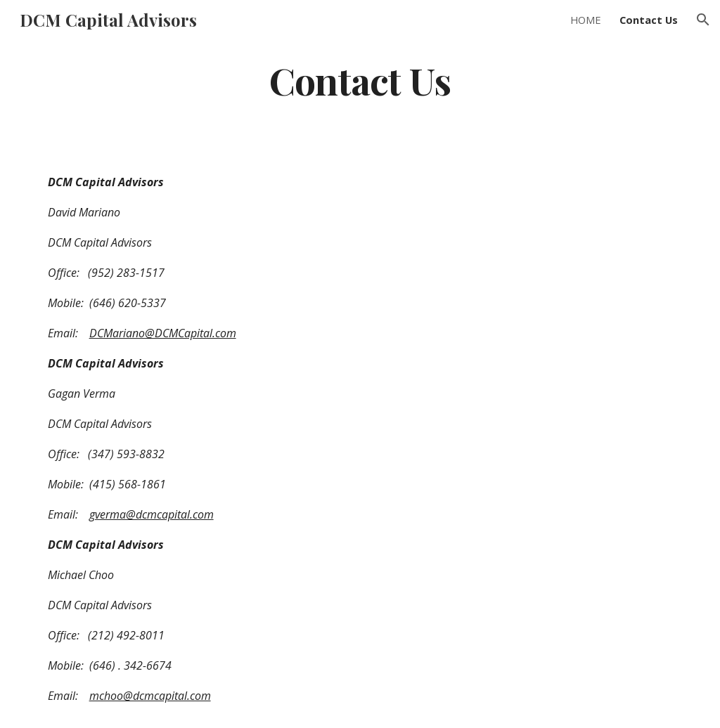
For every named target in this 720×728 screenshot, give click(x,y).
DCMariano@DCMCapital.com (163, 333)
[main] (360, 80)
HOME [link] (586, 20)
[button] (703, 20)
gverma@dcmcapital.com (152, 514)
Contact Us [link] (649, 20)
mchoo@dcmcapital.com (150, 696)
